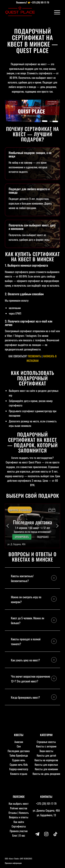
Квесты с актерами (46, 746)
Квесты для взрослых (46, 765)
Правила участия (19, 831)
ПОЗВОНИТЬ (34, 356)
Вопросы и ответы (19, 817)
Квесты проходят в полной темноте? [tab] (34, 641)
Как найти (19, 822)
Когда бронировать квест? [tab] (34, 697)
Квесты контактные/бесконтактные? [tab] (34, 578)
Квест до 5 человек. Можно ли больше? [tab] (34, 620)
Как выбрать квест (19, 803)
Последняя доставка (19, 751)
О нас (22, 835)
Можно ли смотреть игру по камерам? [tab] (34, 599)
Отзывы (13, 813)
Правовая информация (13, 863)
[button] (32, 526)
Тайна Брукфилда (19, 755)
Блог (15, 835)
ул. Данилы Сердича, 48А (46, 810)
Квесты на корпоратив (46, 760)
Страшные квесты (46, 742)
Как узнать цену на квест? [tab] (34, 660)
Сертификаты (19, 826)
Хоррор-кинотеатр (19, 769)
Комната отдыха (19, 774)
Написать (24, 813)
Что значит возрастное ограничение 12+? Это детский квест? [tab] (34, 679)
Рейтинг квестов (19, 808)
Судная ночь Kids (19, 765)
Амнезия (19, 742)
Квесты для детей (46, 755)
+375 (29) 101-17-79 (40, 2)
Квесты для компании (46, 769)
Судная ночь (19, 760)
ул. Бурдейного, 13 (46, 815)
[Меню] (55, 12)
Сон (19, 746)
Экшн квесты (46, 751)
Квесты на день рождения (46, 774)
